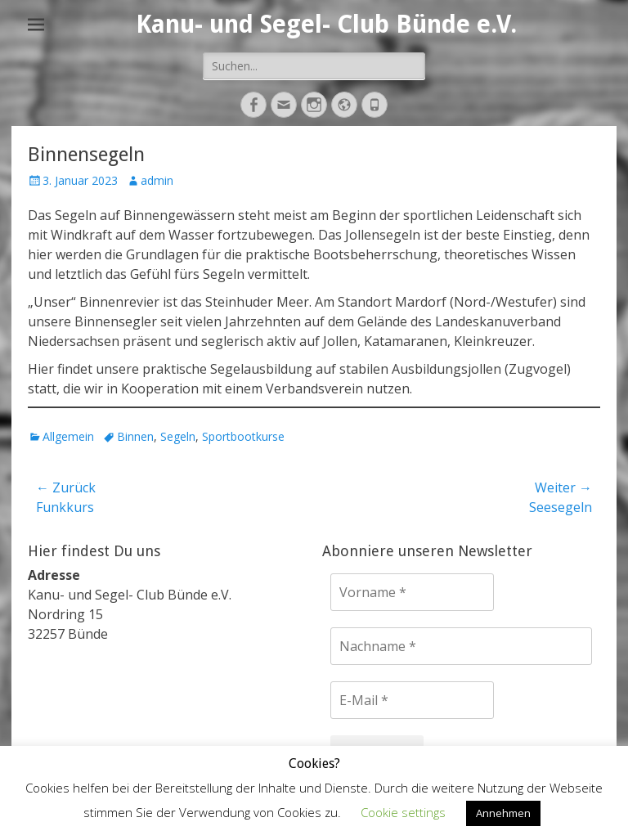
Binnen (135, 436)
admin (157, 180)
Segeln (178, 436)
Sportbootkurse (243, 436)
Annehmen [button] (503, 813)
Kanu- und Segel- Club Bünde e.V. (326, 24)
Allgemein (68, 436)
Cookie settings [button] (403, 812)
